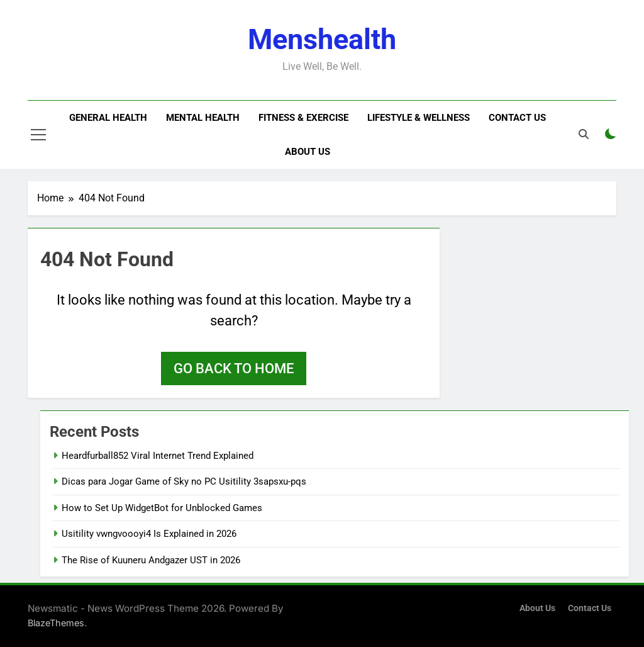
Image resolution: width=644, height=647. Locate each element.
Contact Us (517, 118)
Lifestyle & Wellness (419, 118)
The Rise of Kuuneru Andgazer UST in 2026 (151, 560)
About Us (308, 152)
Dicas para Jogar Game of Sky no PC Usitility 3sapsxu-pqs (184, 481)
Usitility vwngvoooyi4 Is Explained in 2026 (149, 534)
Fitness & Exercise (303, 118)
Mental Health (203, 118)
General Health (108, 118)
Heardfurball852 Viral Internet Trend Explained (158, 456)
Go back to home (234, 369)
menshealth (322, 39)
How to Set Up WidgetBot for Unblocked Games (162, 508)
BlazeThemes (56, 623)
